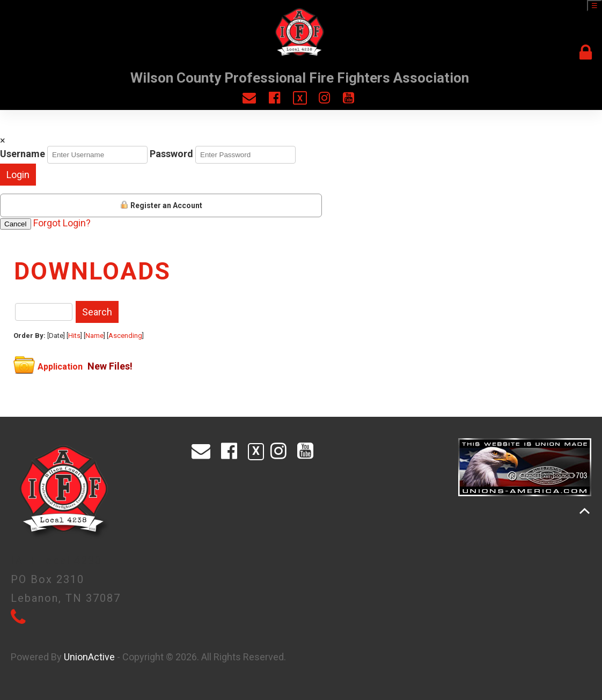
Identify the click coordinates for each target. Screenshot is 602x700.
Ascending (125, 336)
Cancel (16, 224)
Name (94, 336)
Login (18, 175)
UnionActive (89, 657)
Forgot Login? (62, 223)
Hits (74, 336)
